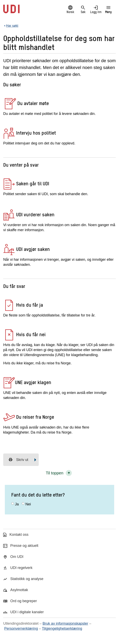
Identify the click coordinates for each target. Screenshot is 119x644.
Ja (17, 504)
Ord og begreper (24, 601)
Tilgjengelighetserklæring (62, 629)
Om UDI (17, 557)
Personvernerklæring (21, 629)
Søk (83, 9)
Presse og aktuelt (24, 546)
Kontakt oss (19, 535)
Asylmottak (19, 590)
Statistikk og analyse (27, 579)
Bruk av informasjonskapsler (65, 623)
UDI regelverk (21, 568)
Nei (28, 504)
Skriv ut (18, 460)
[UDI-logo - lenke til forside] (11, 11)
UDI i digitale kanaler (27, 612)
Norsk (70, 9)
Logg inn (96, 9)
